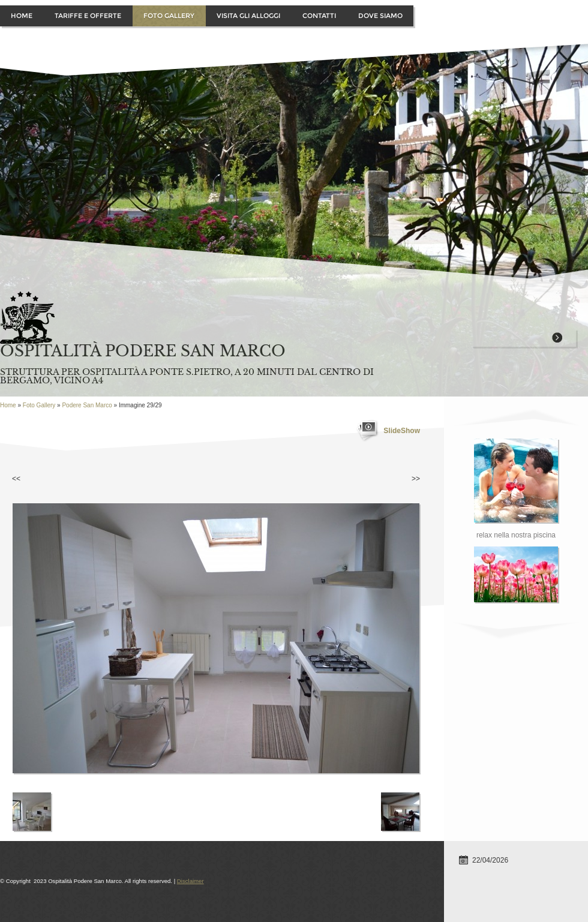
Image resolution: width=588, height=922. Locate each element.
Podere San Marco (87, 405)
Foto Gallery (169, 16)
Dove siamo (380, 16)
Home (22, 16)
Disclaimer (190, 881)
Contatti (319, 16)
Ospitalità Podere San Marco (143, 351)
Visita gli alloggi (248, 16)
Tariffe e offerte (88, 16)
